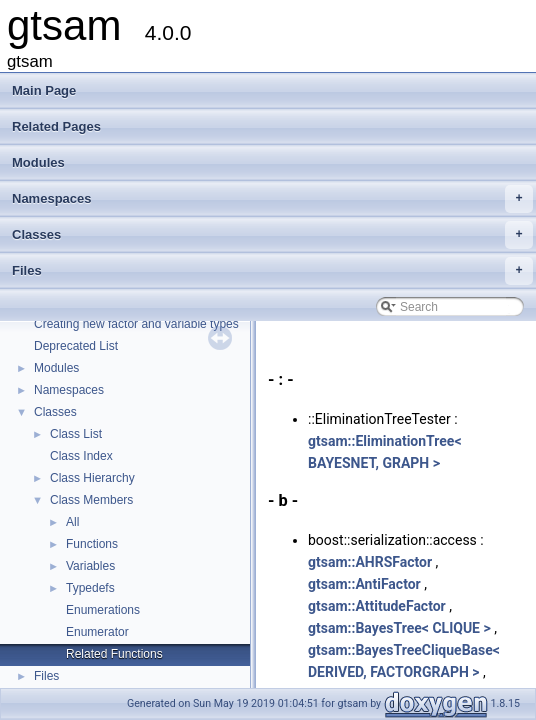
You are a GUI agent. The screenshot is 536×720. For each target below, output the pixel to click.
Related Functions (114, 654)
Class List (76, 434)
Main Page (44, 90)
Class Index (81, 456)
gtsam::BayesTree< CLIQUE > (399, 628)
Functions (92, 544)
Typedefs (90, 588)
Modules (38, 162)
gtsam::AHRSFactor (370, 562)
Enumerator (97, 632)
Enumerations (103, 610)
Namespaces (272, 199)
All (72, 522)
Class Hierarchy (92, 478)
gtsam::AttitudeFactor (377, 606)
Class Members (91, 500)
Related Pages (56, 126)
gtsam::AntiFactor (364, 584)
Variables (90, 566)
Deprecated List (76, 346)
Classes (272, 235)
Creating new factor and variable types (136, 324)
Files (272, 271)
